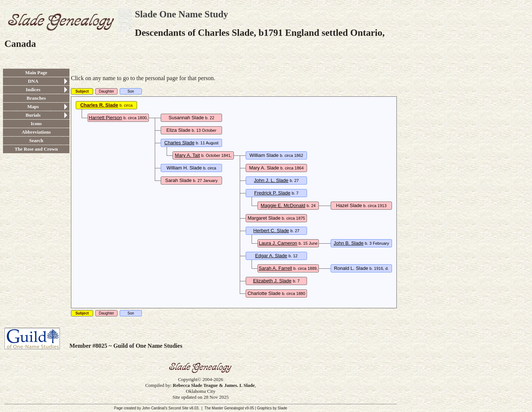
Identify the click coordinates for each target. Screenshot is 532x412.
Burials (33, 115)
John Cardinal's (155, 408)
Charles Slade (180, 143)
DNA (33, 81)
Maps (33, 107)
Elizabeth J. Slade (272, 281)
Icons (36, 123)
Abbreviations (36, 132)
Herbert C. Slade (271, 231)
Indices (33, 90)
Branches (36, 98)
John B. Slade (349, 243)
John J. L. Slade (271, 180)
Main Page (36, 73)
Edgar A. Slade (271, 256)
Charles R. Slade (99, 105)
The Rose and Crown (36, 149)
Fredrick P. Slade (272, 193)
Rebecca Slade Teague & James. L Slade (214, 385)
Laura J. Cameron (278, 243)
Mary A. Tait (187, 155)
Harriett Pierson (105, 118)
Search (36, 140)
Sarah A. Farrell (275, 268)
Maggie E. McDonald (283, 205)
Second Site (178, 408)
